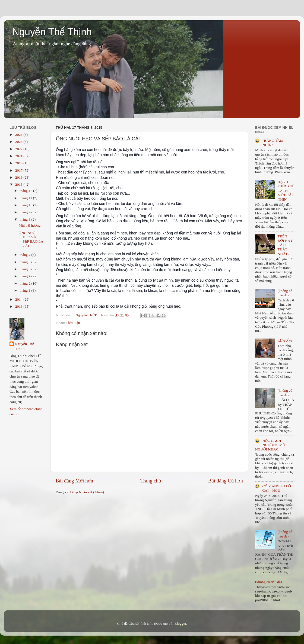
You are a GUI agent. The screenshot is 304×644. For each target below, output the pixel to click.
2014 (19, 299)
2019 (19, 163)
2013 (19, 306)
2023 (19, 142)
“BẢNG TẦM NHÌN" (273, 143)
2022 (19, 149)
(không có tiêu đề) (285, 293)
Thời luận (73, 323)
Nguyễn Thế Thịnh (52, 32)
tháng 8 (26, 219)
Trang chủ (151, 481)
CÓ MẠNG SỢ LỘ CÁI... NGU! (276, 488)
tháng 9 (26, 212)
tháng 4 (26, 276)
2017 (19, 170)
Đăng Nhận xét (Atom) (87, 492)
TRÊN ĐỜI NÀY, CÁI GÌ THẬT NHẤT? (285, 245)
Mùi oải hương (30, 225)
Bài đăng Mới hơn (74, 481)
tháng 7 (26, 255)
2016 (19, 177)
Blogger (180, 624)
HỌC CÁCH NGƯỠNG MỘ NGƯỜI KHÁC (270, 445)
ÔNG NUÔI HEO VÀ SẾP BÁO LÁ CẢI (31, 239)
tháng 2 (26, 283)
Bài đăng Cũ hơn (226, 481)
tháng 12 (26, 191)
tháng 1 (26, 290)
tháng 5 (26, 269)
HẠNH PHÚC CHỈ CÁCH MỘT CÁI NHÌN (286, 191)
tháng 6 (26, 262)
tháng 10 (26, 205)
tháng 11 (26, 198)
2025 (19, 135)
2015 (19, 184)
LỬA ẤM (285, 341)
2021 (19, 156)
